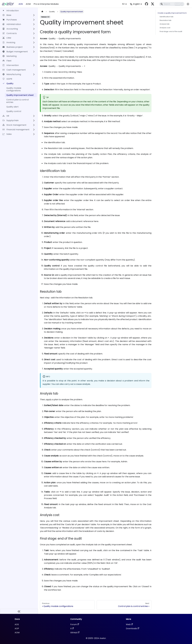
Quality (8, 83)
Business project (13, 47)
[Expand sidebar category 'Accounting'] (34, 29)
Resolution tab (166, 20)
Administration (12, 24)
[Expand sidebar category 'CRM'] (34, 38)
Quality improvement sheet (20, 95)
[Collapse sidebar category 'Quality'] (34, 84)
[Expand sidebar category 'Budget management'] (34, 52)
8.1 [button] (123, 4)
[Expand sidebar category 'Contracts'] (34, 33)
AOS (21, 4)
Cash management (14, 70)
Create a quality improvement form (172, 13)
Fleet (7, 61)
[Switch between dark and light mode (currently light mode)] (188, 4)
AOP (17, 628)
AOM (28, 4)
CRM (7, 38)
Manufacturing (12, 74)
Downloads (133, 628)
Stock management (14, 125)
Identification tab (167, 17)
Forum (75, 624)
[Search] (172, 4)
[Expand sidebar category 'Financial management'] (34, 130)
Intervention (11, 65)
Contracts (10, 33)
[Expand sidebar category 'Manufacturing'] (34, 74)
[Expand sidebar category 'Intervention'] (34, 65)
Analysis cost (165, 28)
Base (7, 15)
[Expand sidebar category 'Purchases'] (34, 20)
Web (129, 624)
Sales (7, 134)
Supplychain (11, 120)
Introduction (11, 11)
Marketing (10, 56)
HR (6, 116)
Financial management (16, 130)
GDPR (7, 79)
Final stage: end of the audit (171, 31)
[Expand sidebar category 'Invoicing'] (34, 43)
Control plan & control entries (18, 101)
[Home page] (42, 12)
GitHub (75, 633)
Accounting (10, 29)
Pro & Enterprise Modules (46, 4)
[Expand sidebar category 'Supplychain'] (34, 120)
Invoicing (9, 42)
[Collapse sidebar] (19, 611)
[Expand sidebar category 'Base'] (34, 15)
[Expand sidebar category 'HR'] (34, 116)
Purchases (10, 20)
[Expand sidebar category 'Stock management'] (34, 125)
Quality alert (12, 107)
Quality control (14, 111)
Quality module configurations (14, 89)
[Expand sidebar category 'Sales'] (34, 134)
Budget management (15, 52)
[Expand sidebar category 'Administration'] (34, 24)
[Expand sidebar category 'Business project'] (34, 47)
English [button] (135, 4)
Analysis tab (165, 24)
